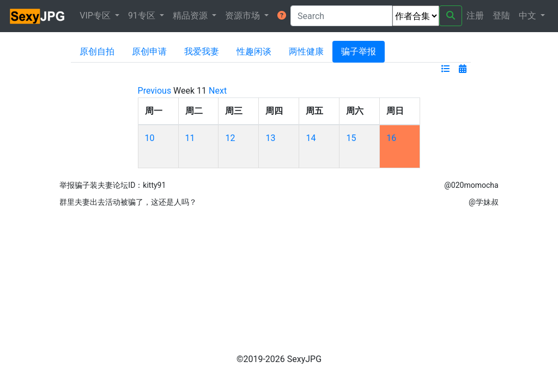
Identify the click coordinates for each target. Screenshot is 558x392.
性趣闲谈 (254, 51)
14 (311, 138)
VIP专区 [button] (96, 16)
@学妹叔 (484, 202)
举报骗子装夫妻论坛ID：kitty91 (113, 185)
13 (270, 138)
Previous (155, 91)
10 (150, 138)
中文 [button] (529, 16)
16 (391, 138)
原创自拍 (97, 51)
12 (230, 138)
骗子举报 (359, 51)
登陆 (501, 16)
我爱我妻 (202, 51)
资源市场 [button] (244, 16)
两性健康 (306, 51)
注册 (475, 16)
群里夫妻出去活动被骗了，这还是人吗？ (128, 202)
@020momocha (471, 185)
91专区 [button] (143, 16)
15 (351, 138)
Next (218, 91)
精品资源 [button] (191, 16)
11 (190, 138)
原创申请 (149, 51)
